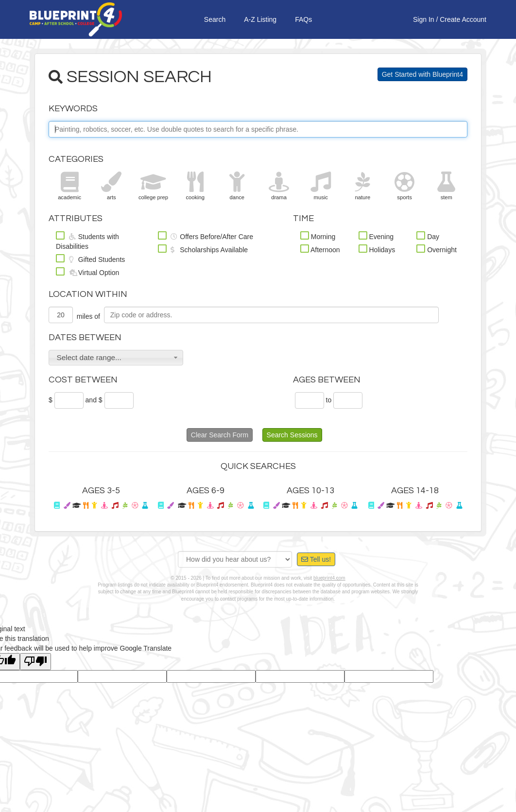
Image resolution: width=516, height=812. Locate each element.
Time (303, 218)
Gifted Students (90, 259)
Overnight (437, 249)
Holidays (377, 249)
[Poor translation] (35, 662)
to (329, 400)
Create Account (463, 19)
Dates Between (85, 337)
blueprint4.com (329, 578)
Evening (376, 236)
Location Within (88, 294)
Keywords (73, 109)
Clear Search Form (220, 435)
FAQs (303, 19)
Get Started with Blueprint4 (422, 74)
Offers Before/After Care (206, 236)
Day (428, 236)
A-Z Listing (260, 19)
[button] (116, 358)
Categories (76, 159)
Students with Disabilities (87, 241)
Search (215, 19)
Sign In (424, 19)
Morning (318, 236)
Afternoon (320, 249)
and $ (94, 400)
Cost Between (83, 380)
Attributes (76, 218)
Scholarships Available (203, 249)
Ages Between (327, 380)
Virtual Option (87, 272)
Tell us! (316, 559)
